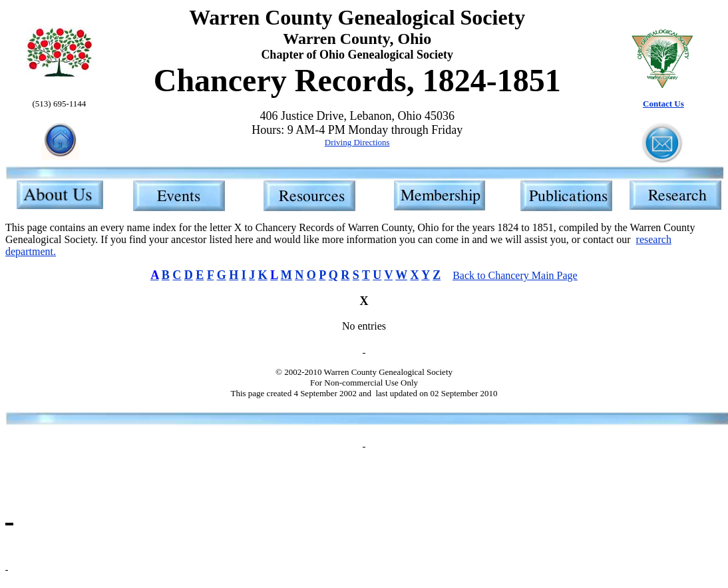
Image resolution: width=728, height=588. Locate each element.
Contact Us (663, 104)
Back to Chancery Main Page (515, 275)
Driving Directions (357, 142)
